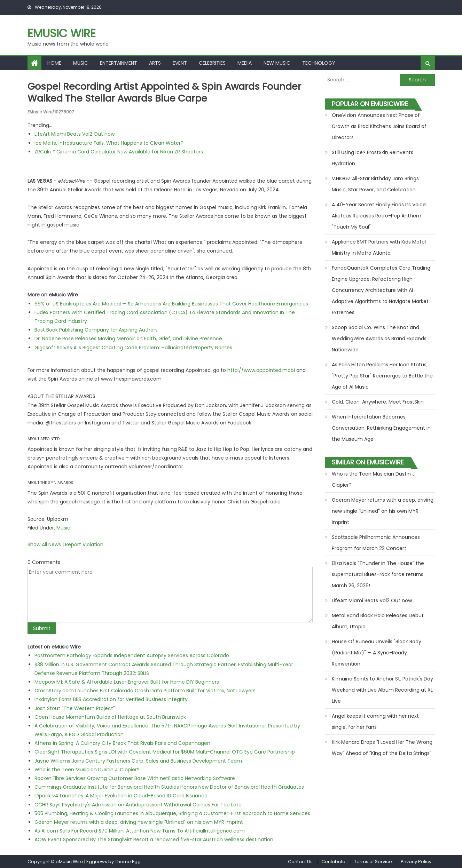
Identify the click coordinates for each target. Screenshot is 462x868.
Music (81, 63)
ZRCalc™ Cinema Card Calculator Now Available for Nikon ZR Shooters (119, 151)
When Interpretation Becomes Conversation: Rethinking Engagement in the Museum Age (381, 428)
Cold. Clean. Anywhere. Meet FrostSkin (378, 402)
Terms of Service (373, 861)
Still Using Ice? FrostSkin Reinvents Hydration (373, 158)
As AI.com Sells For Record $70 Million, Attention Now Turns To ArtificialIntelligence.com (140, 831)
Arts (155, 63)
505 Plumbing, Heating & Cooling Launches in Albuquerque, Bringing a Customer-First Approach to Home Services (172, 813)
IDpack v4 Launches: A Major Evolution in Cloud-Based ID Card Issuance (121, 796)
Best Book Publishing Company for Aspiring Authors (96, 330)
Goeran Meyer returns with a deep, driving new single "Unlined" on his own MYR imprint (139, 822)
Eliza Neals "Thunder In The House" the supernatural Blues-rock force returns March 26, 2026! (378, 574)
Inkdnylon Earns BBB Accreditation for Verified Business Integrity (111, 699)
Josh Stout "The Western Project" (75, 708)
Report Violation (84, 544)
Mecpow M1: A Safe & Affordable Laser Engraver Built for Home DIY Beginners (127, 682)
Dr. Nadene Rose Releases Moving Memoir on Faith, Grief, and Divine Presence (128, 339)
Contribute (333, 861)
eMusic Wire (62, 33)
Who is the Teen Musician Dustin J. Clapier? (87, 769)
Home (54, 63)
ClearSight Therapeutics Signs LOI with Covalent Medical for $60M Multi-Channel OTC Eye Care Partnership (165, 752)
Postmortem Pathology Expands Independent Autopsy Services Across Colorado (132, 655)
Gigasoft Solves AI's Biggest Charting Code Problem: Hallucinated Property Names (133, 347)
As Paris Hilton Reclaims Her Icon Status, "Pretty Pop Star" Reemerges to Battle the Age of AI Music (382, 376)
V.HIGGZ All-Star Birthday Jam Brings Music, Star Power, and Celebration (375, 184)
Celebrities (212, 63)
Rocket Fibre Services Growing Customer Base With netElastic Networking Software (135, 778)
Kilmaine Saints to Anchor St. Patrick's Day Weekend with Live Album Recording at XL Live (382, 690)
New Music (277, 63)
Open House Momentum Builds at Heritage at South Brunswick (110, 717)
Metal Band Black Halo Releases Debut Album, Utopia (378, 621)
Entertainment (119, 63)
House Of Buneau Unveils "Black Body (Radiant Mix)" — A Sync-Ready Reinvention (377, 653)
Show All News (44, 544)
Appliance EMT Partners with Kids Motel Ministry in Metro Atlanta (379, 247)
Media (245, 63)
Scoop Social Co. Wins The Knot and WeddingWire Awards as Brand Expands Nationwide (379, 339)
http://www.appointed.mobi (261, 370)
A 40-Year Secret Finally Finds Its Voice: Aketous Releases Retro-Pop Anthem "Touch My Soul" (379, 216)
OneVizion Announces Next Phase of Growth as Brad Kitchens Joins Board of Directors (379, 126)
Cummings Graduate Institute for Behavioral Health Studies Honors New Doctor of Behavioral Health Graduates (169, 787)
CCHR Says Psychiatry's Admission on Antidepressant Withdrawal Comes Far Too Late (138, 804)
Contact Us (300, 861)
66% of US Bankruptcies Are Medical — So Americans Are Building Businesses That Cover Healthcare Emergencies (171, 303)
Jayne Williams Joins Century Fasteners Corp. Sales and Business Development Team (138, 761)
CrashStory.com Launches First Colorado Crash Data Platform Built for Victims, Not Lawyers (145, 691)
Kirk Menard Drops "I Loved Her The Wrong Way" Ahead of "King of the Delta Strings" (382, 748)
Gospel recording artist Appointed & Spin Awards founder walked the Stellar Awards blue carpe (169, 92)
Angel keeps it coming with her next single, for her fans (375, 722)
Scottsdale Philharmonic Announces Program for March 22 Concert (376, 543)
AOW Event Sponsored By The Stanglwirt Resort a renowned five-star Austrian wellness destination (154, 839)
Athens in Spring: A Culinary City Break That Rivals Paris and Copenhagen (122, 743)
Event (180, 63)
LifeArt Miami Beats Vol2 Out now (75, 134)
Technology (319, 63)
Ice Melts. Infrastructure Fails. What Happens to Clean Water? (109, 143)
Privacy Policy (416, 861)
